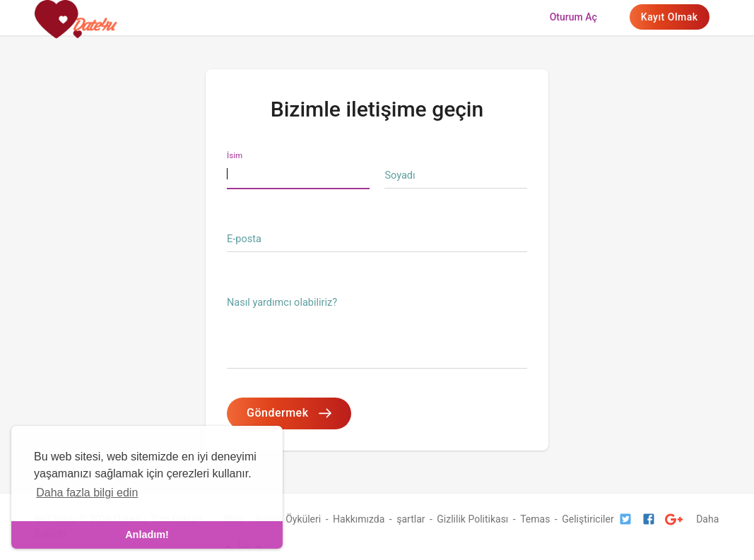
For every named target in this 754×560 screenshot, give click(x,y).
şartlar (411, 519)
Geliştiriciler (588, 519)
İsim (235, 155)
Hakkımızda (359, 519)
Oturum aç (573, 17)
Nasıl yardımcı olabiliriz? (282, 303)
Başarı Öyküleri (288, 519)
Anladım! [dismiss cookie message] (147, 535)
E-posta (244, 239)
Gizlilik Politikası (472, 519)
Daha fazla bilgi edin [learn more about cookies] (87, 493)
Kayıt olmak (670, 17)
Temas (535, 519)
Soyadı (400, 175)
